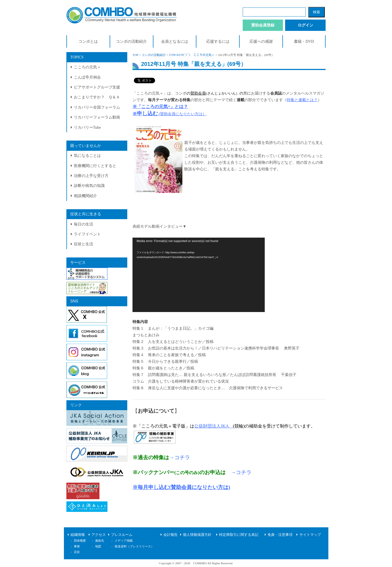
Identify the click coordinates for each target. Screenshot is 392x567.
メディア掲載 (124, 541)
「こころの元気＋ (148, 93)
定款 (77, 552)
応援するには (218, 41)
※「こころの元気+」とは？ (160, 107)
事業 (77, 546)
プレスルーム (122, 535)
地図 (98, 546)
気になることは (87, 156)
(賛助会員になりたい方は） (182, 114)
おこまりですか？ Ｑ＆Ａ (97, 97)
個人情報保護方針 (197, 535)
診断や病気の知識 (89, 186)
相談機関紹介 (85, 196)
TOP (135, 55)
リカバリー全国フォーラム (97, 107)
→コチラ (180, 457)
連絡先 (100, 541)
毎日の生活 (83, 224)
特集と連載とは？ (302, 100)
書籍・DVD (304, 41)
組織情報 (78, 535)
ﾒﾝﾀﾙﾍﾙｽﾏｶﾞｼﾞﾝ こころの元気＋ (192, 55)
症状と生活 (83, 244)
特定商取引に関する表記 (239, 535)
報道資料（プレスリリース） (134, 546)
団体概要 (80, 541)
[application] (199, 275)
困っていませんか (86, 146)
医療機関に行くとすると (95, 166)
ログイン (306, 25)
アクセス (99, 535)
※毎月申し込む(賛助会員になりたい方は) (181, 487)
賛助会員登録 (263, 25)
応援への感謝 (261, 41)
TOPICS (77, 57)
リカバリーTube (87, 127)
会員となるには (175, 41)
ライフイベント (87, 234)
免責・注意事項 (280, 535)
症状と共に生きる (86, 214)
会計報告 (171, 535)
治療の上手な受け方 (91, 176)
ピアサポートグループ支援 (97, 87)
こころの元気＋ (87, 67)
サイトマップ (310, 535)
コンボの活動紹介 (131, 41)
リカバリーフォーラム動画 (97, 117)
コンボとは (88, 41)
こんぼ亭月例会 (87, 77)
